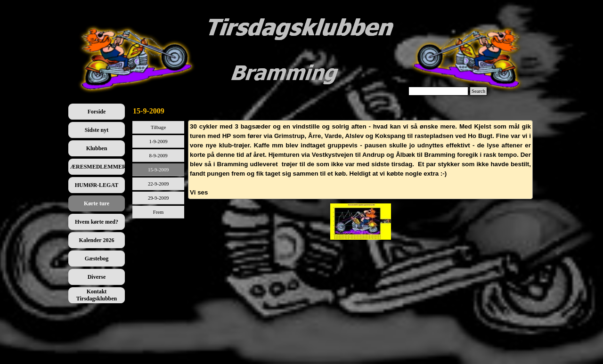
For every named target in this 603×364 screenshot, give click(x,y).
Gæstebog (97, 259)
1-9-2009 (159, 142)
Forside (97, 112)
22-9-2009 (158, 184)
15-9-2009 (158, 170)
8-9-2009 (159, 156)
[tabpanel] (360, 160)
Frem (159, 212)
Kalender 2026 (97, 240)
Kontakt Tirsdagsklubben (97, 295)
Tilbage (158, 127)
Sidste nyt (97, 130)
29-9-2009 (158, 198)
